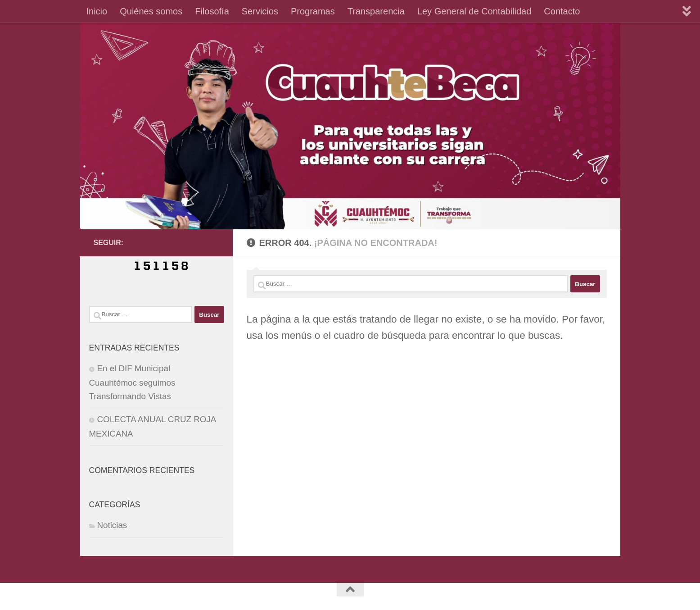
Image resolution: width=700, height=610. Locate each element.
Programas (313, 11)
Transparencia (376, 11)
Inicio (97, 11)
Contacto (562, 11)
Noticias (112, 525)
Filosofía (212, 11)
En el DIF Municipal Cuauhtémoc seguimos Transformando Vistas (132, 382)
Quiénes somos (151, 11)
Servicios (260, 11)
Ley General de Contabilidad (474, 11)
